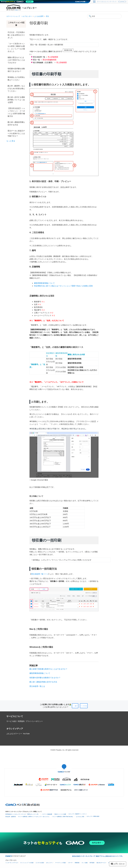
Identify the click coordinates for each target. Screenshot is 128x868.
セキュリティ (49, 863)
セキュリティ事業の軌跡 (93, 816)
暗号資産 (92, 863)
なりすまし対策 (80, 817)
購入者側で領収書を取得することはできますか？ (48, 669)
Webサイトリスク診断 (60, 814)
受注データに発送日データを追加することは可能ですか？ (16, 133)
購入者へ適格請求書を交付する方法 (16, 123)
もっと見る (11, 141)
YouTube (26, 734)
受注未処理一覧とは (37, 686)
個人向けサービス (101, 863)
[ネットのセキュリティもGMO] (18, 2)
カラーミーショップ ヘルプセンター (19, 16)
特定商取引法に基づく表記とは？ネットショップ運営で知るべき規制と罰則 (63, 286)
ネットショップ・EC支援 (27, 863)
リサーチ (70, 863)
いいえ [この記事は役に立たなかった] (85, 706)
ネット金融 (85, 863)
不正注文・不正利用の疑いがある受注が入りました (16, 35)
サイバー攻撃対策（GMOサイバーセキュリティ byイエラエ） (34, 817)
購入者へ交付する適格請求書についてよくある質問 (16, 100)
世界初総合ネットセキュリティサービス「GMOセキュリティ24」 (22, 814)
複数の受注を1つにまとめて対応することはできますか (16, 60)
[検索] (104, 16)
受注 (47, 16)
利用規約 (21, 721)
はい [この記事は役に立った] (76, 706)
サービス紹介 (12, 721)
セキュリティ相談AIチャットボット (78, 814)
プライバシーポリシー (34, 721)
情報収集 (77, 863)
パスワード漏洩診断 (47, 814)
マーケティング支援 (60, 863)
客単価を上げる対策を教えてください (16, 79)
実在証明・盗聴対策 (11, 817)
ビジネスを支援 (40, 863)
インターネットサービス (12, 863)
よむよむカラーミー (14, 734)
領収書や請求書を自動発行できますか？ (16, 70)
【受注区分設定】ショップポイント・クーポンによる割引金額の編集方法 (16, 112)
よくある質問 (39, 16)
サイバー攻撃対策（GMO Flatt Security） (63, 817)
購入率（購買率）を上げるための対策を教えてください (16, 88)
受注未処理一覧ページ (40, 574)
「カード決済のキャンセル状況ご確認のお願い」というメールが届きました (16, 47)
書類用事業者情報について (44, 283)
